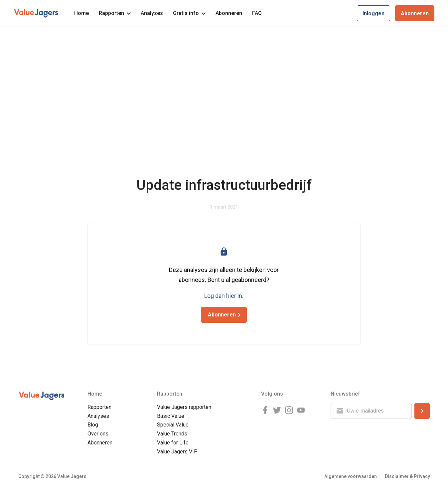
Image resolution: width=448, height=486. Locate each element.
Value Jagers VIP (177, 452)
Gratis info (189, 13)
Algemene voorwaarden (351, 476)
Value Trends (172, 434)
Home (81, 13)
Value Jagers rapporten (184, 407)
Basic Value (171, 416)
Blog (93, 425)
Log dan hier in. (224, 296)
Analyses (152, 13)
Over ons (98, 434)
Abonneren (229, 13)
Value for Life (173, 443)
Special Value (173, 425)
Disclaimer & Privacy (407, 476)
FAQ (257, 13)
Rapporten (115, 13)
